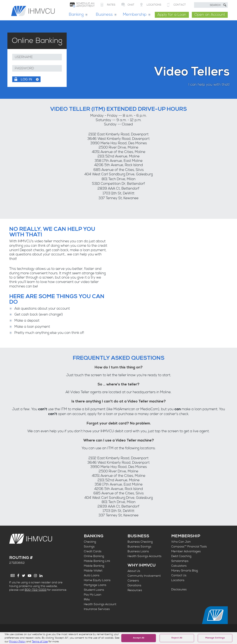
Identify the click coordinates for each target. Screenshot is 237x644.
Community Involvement (144, 576)
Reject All (177, 638)
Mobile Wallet (93, 571)
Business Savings (139, 547)
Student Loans (94, 590)
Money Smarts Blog (185, 571)
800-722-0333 (36, 590)
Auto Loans (92, 575)
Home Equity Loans (97, 580)
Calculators (179, 566)
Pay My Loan (93, 595)
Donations (134, 585)
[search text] (211, 5)
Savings (89, 547)
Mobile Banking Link (97, 561)
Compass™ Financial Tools (189, 547)
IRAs (87, 599)
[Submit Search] (225, 5)
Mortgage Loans (95, 585)
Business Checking (140, 542)
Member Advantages (186, 551)
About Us (134, 571)
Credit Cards (93, 551)
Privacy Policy (17, 642)
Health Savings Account (100, 604)
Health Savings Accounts (145, 556)
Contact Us (179, 575)
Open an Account (210, 15)
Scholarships (180, 561)
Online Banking (94, 556)
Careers (133, 581)
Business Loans (138, 551)
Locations (178, 580)
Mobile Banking (94, 566)
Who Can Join (181, 542)
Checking (90, 542)
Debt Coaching (181, 556)
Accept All (139, 638)
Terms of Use (40, 642)
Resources (135, 590)
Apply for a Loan (172, 15)
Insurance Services (97, 609)
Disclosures (179, 589)
